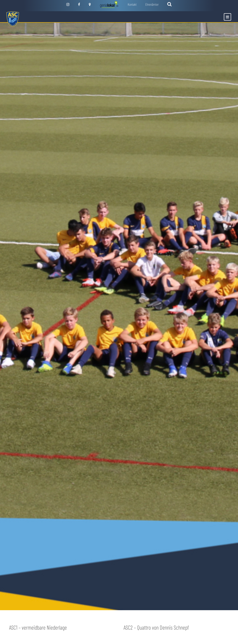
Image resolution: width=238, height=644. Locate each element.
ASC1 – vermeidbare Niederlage (38, 627)
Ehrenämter (152, 4)
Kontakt (132, 4)
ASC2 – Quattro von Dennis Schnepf (156, 627)
